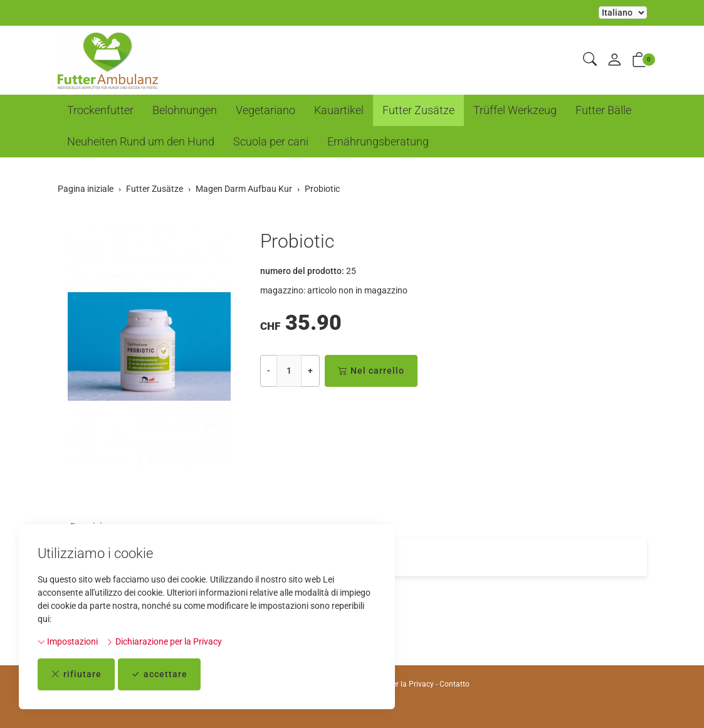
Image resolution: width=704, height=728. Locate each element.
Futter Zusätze (418, 110)
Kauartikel (339, 110)
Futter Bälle (603, 110)
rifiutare (76, 674)
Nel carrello (371, 371)
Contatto (454, 684)
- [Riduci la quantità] (269, 371)
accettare (159, 674)
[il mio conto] (614, 61)
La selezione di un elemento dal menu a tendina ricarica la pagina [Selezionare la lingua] (623, 13)
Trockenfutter (100, 110)
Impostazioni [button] (68, 641)
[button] (590, 60)
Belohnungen (185, 110)
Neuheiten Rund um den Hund (141, 141)
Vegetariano (265, 110)
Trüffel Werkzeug (515, 110)
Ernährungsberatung (378, 141)
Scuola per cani (271, 141)
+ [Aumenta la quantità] (310, 371)
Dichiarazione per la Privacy (164, 641)
